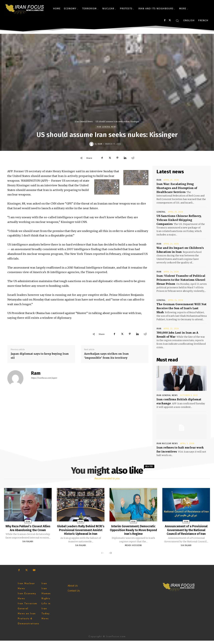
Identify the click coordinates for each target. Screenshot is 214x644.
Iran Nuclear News (167, 443)
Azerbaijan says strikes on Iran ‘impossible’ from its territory (106, 356)
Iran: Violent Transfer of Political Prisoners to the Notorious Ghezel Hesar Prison (181, 280)
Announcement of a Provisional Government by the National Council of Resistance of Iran (186, 530)
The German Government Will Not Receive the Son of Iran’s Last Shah (181, 308)
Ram (100, 144)
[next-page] (110, 557)
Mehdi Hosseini (133, 545)
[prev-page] (102, 557)
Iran (159, 180)
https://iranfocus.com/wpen (44, 378)
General (161, 212)
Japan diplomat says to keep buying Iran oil (40, 356)
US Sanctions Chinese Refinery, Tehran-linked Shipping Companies (179, 220)
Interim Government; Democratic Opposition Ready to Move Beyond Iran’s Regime (133, 530)
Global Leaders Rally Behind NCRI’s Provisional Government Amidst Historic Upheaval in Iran (81, 532)
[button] (177, 21)
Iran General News (84, 121)
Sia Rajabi (28, 545)
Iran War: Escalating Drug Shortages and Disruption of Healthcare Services (177, 188)
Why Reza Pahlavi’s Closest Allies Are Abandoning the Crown (28, 530)
